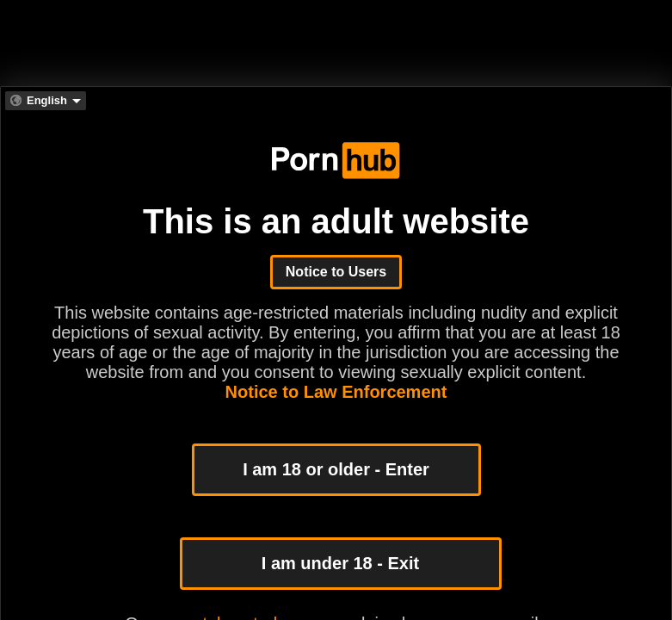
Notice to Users (336, 272)
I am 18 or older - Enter (336, 469)
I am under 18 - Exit (340, 563)
